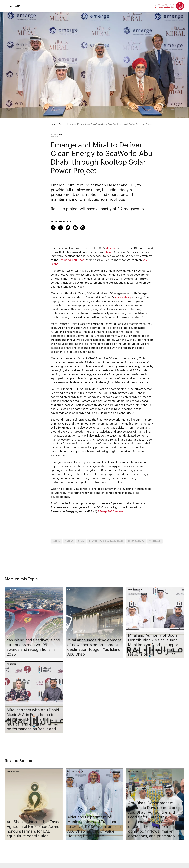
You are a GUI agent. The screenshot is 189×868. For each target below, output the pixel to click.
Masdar (110, 248)
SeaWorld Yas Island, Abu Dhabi (106, 541)
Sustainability (136, 541)
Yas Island (155, 541)
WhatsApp (83, 228)
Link (53, 228)
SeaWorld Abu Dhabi (72, 260)
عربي (18, 5)
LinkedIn (75, 228)
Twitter (61, 228)
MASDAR (69, 541)
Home (53, 124)
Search (11, 6)
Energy (62, 124)
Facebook (68, 228)
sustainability (123, 297)
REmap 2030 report (110, 511)
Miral (109, 252)
